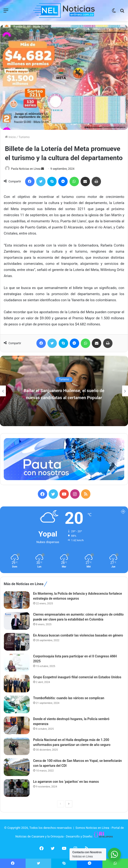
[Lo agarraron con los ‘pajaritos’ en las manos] (17, 788)
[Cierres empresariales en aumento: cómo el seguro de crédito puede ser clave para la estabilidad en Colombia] (17, 621)
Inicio (10, 137)
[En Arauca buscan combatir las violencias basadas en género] (17, 642)
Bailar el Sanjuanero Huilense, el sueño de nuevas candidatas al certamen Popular (64, 394)
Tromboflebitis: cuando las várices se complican (69, 698)
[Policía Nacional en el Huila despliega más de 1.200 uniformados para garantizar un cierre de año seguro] (17, 746)
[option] (64, 391)
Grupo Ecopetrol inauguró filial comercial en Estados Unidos (77, 677)
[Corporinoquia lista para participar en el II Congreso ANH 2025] (17, 663)
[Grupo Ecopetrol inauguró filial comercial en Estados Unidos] (17, 684)
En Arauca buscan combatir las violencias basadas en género (78, 635)
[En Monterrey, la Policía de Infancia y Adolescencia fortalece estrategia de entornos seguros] (17, 600)
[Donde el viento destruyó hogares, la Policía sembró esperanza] (17, 725)
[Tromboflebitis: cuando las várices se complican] (17, 704)
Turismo (24, 137)
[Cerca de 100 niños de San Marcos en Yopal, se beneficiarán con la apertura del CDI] (17, 767)
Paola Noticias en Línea (26, 169)
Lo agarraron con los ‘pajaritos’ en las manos (66, 782)
